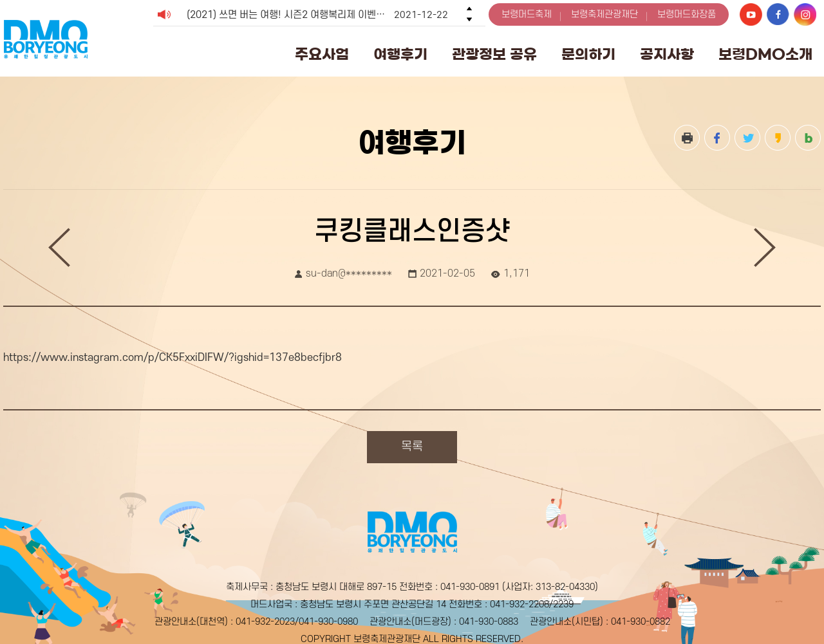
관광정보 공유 (494, 54)
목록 (412, 447)
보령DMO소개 (765, 54)
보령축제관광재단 (604, 14)
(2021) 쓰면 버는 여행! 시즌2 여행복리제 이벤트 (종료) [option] (317, 15)
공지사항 (667, 54)
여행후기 (400, 54)
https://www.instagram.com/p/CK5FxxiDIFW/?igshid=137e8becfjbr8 (173, 358)
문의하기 (588, 54)
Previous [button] (469, 8)
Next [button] (469, 19)
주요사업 (322, 54)
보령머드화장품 (687, 14)
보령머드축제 (527, 14)
